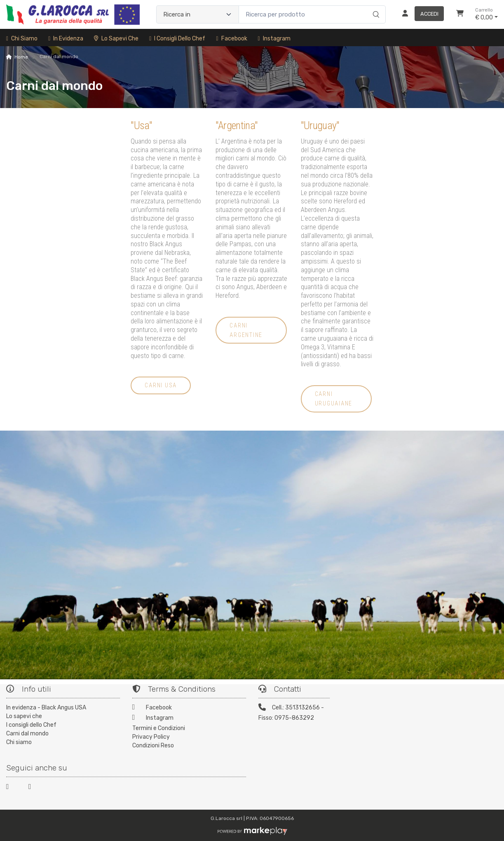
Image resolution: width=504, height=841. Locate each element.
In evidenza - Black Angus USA (46, 708)
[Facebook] (189, 708)
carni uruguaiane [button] (334, 399)
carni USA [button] (161, 385)
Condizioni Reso (153, 746)
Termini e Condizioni (159, 728)
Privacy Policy (151, 737)
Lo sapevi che (116, 39)
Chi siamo (22, 39)
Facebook (231, 39)
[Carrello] (460, 14)
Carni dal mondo (27, 734)
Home (21, 57)
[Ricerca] (375, 6)
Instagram (274, 39)
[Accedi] (420, 14)
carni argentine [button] (246, 330)
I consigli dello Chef (177, 39)
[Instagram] (189, 719)
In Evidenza (66, 39)
